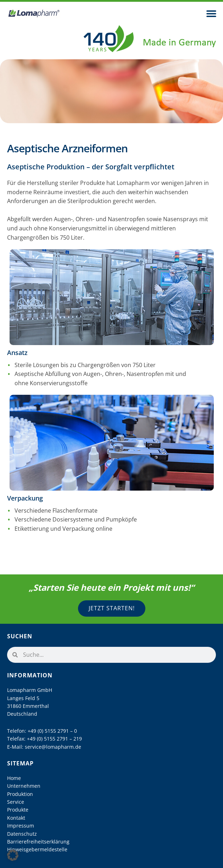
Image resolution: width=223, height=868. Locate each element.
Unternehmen (24, 786)
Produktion (20, 794)
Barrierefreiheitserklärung (38, 842)
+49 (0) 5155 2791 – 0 (52, 731)
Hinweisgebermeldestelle (37, 849)
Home (14, 778)
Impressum (21, 826)
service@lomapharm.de (53, 747)
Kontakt (16, 818)
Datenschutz (22, 834)
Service (16, 802)
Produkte (18, 810)
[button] (211, 13)
